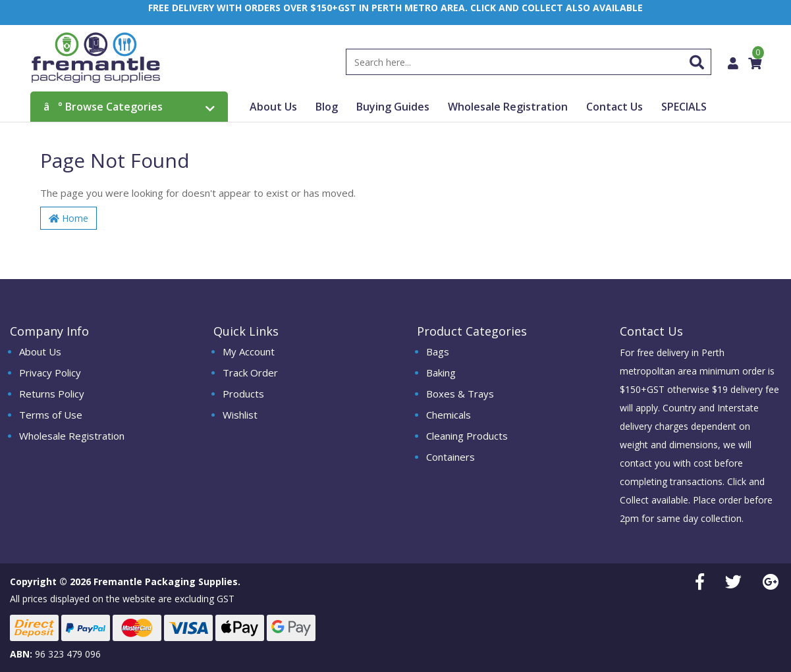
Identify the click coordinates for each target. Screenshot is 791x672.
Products (243, 394)
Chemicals (449, 415)
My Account (249, 351)
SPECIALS (684, 107)
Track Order (250, 373)
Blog (327, 107)
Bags (438, 351)
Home (68, 218)
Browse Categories (129, 107)
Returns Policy (52, 394)
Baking (441, 373)
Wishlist (240, 415)
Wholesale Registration (508, 107)
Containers (450, 457)
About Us (273, 107)
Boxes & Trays (460, 394)
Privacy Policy (50, 373)
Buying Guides (393, 107)
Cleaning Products (467, 436)
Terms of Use (51, 415)
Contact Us (614, 107)
